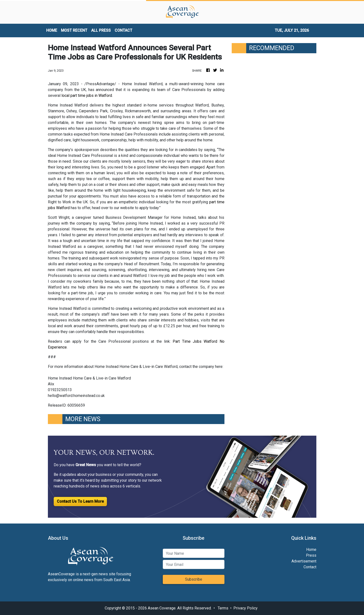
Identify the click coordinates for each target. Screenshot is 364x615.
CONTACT (123, 30)
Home (311, 550)
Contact (310, 567)
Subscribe (194, 579)
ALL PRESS (101, 30)
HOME (52, 30)
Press (311, 555)
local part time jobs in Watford (87, 95)
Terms (223, 608)
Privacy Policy (245, 608)
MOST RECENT (74, 30)
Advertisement (304, 561)
